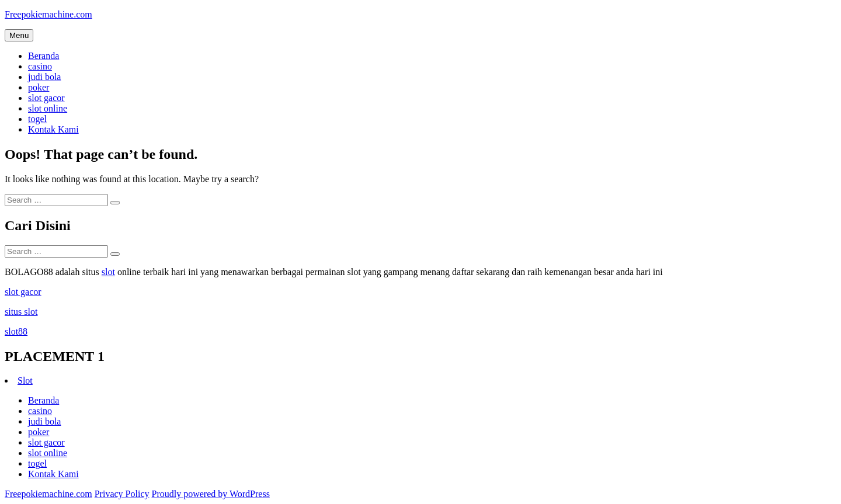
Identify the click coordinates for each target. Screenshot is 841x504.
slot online (48, 108)
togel (37, 119)
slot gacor (46, 98)
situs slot (21, 312)
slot (108, 272)
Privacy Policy (122, 494)
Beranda (44, 56)
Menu (19, 35)
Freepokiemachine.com (48, 14)
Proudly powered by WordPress (210, 494)
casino (40, 66)
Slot (25, 380)
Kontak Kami (53, 129)
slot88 (16, 331)
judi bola (44, 77)
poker (39, 87)
